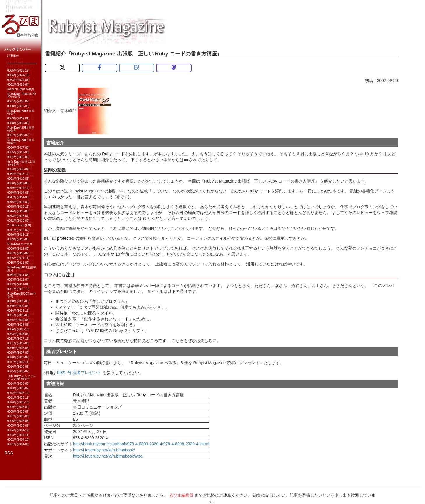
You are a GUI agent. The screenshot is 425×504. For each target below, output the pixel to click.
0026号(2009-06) (18, 320)
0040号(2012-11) (18, 235)
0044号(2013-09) (18, 211)
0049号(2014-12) (18, 188)
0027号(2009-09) (18, 315)
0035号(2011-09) (18, 263)
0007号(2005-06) (18, 416)
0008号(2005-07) (18, 412)
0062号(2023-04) (18, 85)
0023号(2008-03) (18, 334)
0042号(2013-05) (18, 221)
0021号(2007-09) (18, 343)
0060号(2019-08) (18, 106)
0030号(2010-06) (18, 301)
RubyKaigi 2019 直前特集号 (21, 112)
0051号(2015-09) (18, 179)
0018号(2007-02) (18, 357)
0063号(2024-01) (18, 80)
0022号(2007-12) (18, 339)
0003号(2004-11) (18, 435)
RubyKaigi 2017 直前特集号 (21, 141)
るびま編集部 (181, 495)
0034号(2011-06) (18, 275)
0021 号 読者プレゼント (79, 373)
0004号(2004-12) (18, 430)
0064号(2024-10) (18, 75)
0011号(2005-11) (18, 398)
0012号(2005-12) (18, 393)
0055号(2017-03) (18, 152)
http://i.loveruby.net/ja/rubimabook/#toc (108, 456)
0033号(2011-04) (18, 280)
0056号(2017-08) (18, 148)
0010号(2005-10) (18, 402)
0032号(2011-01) (18, 284)
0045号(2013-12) (18, 207)
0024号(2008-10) (18, 329)
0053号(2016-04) (18, 169)
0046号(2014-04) (18, 202)
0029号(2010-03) (18, 306)
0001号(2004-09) (18, 444)
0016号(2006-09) (18, 367)
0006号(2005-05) (18, 421)
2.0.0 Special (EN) (19, 225)
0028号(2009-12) (18, 311)
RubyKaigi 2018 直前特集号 (21, 129)
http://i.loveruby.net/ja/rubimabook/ (104, 450)
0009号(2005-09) (18, 407)
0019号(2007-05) (18, 353)
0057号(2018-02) (18, 135)
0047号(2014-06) (18, 197)
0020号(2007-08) (18, 348)
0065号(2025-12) (18, 71)
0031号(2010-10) (18, 289)
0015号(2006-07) (18, 371)
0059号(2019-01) (18, 118)
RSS (9, 453)
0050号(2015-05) (18, 183)
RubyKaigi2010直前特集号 (22, 295)
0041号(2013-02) (18, 230)
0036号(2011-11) (18, 258)
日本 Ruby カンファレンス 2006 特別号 (22, 377)
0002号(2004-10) (18, 440)
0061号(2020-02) (18, 101)
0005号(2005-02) (18, 426)
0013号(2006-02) (18, 388)
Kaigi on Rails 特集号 (21, 89)
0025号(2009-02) (18, 325)
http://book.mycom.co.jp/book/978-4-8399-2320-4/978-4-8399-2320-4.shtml (141, 444)
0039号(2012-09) (18, 239)
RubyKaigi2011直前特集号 (22, 269)
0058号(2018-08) (18, 123)
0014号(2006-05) (18, 384)
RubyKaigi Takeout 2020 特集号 (21, 95)
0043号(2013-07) (18, 216)
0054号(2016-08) (18, 157)
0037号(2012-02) (18, 253)
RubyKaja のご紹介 (20, 244)
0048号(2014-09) (18, 193)
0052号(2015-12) (18, 174)
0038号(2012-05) (18, 249)
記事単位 (13, 56)
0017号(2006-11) (18, 362)
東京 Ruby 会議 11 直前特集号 (21, 163)
